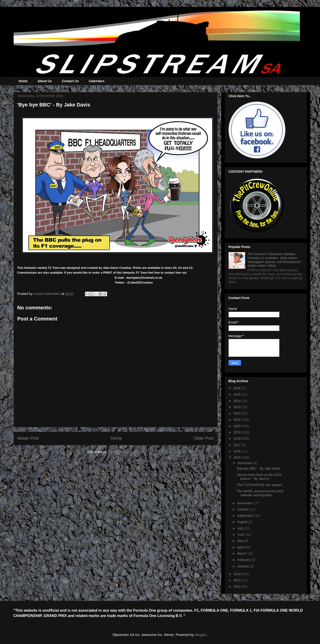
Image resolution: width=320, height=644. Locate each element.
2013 (237, 580)
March (242, 553)
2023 (237, 407)
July (241, 528)
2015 (237, 457)
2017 (237, 445)
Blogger (201, 635)
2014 (237, 574)
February (244, 560)
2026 (237, 388)
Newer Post (28, 438)
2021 (237, 420)
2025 (237, 394)
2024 (237, 401)
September (246, 516)
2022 (237, 413)
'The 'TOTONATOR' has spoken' (260, 485)
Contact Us (70, 81)
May (241, 541)
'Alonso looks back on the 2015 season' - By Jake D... (259, 477)
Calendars (97, 81)
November (245, 503)
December (245, 463)
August (243, 522)
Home (23, 81)
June (241, 535)
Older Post (204, 438)
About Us (45, 81)
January (244, 566)
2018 (237, 438)
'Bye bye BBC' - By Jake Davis (258, 469)
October (244, 509)
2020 (237, 426)
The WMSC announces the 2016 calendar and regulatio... (260, 493)
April (241, 547)
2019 (237, 432)
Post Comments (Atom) (126, 452)
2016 (237, 451)
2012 (237, 587)
